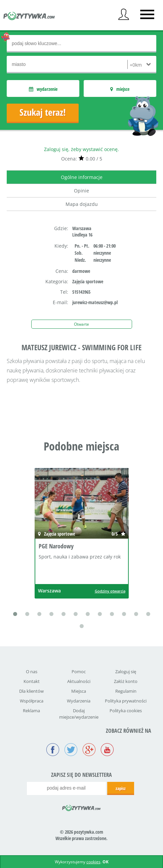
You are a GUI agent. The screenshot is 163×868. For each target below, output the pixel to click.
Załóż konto (126, 681)
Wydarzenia (79, 701)
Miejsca (79, 691)
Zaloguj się (126, 672)
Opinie (81, 191)
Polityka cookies (126, 711)
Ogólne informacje (82, 177)
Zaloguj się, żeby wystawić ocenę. (81, 149)
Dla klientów (31, 691)
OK (106, 862)
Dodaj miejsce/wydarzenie (79, 714)
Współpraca (32, 701)
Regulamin (126, 691)
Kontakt (32, 681)
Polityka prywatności (126, 701)
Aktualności (79, 681)
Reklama (31, 711)
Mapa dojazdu (82, 204)
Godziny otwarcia (110, 591)
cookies (93, 862)
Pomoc (79, 672)
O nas (32, 672)
